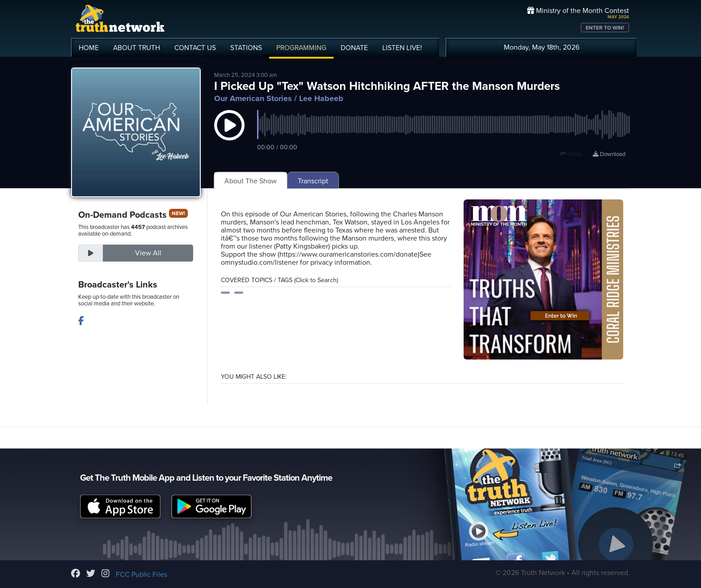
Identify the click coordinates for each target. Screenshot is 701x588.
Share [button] (571, 154)
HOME (89, 48)
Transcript (313, 181)
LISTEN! (402, 48)
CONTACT (195, 48)
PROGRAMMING (301, 48)
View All (148, 253)
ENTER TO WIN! (605, 28)
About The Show (251, 181)
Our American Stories (253, 98)
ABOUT (137, 48)
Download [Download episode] (609, 154)
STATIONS (246, 48)
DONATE (354, 48)
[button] (229, 134)
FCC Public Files (141, 575)
